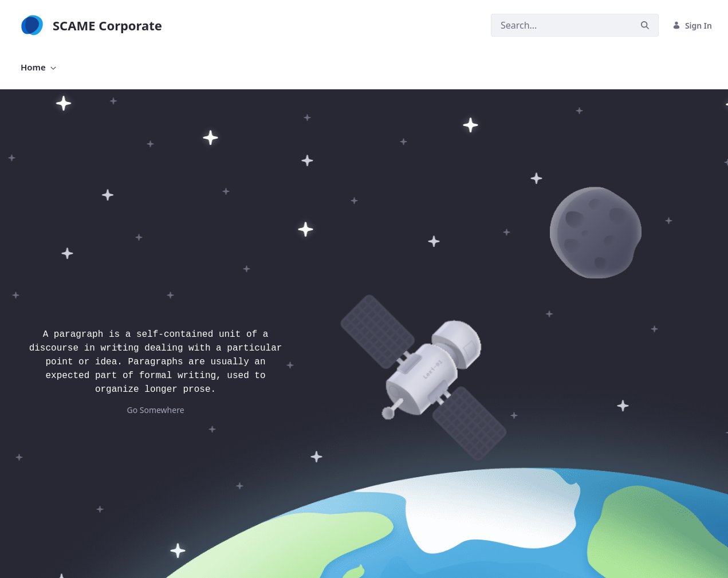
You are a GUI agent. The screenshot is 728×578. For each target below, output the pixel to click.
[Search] (561, 25)
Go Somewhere (155, 410)
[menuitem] (38, 67)
